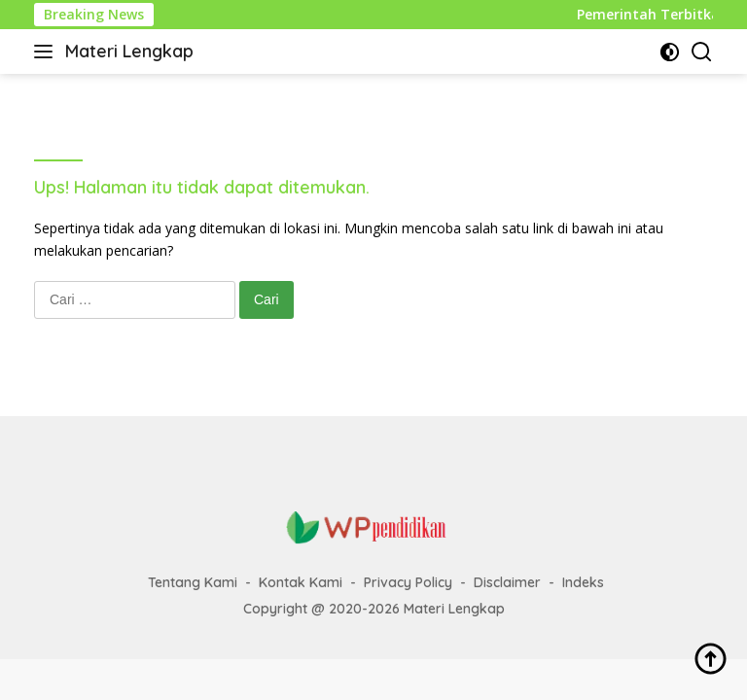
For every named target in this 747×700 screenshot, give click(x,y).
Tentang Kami (193, 582)
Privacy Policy (408, 582)
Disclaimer (507, 582)
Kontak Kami (301, 582)
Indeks (583, 582)
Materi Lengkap (129, 51)
